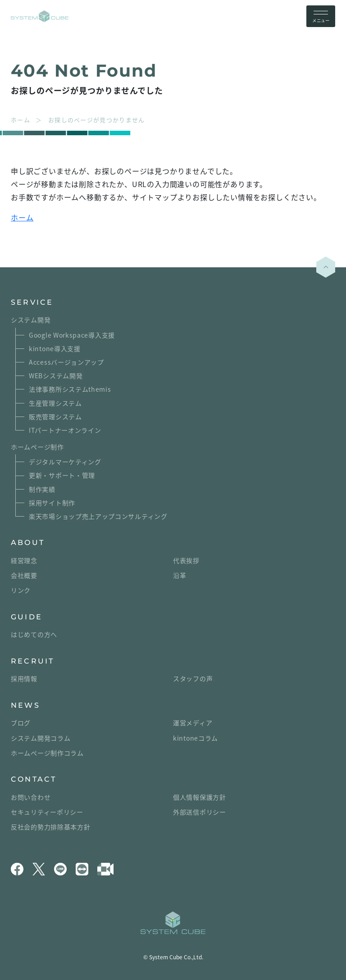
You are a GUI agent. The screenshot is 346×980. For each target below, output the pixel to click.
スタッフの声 (193, 678)
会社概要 (24, 575)
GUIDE (27, 617)
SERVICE (32, 302)
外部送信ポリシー (200, 812)
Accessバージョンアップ (66, 362)
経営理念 (24, 560)
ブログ (21, 723)
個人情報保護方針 (200, 797)
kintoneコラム (196, 738)
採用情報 (24, 678)
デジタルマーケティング (65, 462)
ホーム (22, 217)
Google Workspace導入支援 (72, 335)
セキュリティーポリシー (47, 812)
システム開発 (31, 320)
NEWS (25, 705)
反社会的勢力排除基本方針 (50, 827)
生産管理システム (55, 403)
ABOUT (28, 543)
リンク (21, 590)
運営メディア (193, 723)
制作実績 (42, 489)
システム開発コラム (41, 738)
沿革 (180, 575)
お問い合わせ (31, 797)
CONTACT (34, 779)
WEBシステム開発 (56, 376)
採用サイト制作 (52, 503)
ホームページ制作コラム (47, 753)
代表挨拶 (186, 560)
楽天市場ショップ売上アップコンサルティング (98, 516)
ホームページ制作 (37, 447)
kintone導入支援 (55, 348)
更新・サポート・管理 (62, 475)
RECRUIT (32, 661)
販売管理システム (55, 417)
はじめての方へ (34, 634)
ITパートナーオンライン (65, 430)
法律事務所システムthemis (70, 389)
